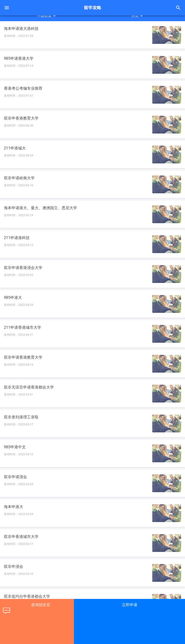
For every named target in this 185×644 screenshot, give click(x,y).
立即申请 (130, 605)
